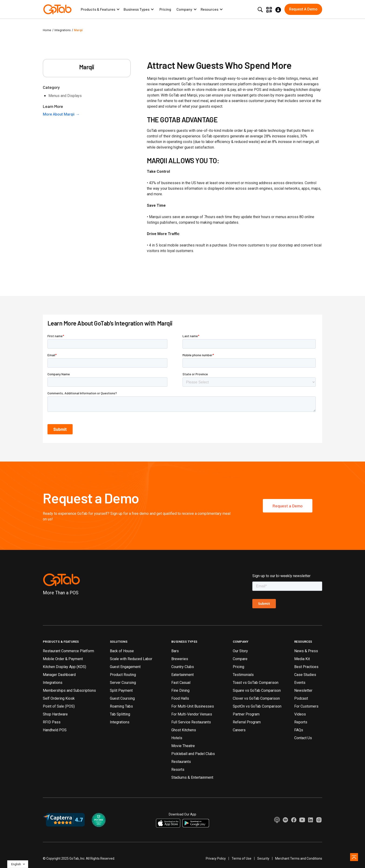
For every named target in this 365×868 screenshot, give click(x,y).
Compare (240, 659)
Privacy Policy (216, 858)
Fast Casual (181, 683)
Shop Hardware (55, 714)
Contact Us (303, 738)
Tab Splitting (120, 714)
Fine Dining (180, 690)
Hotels (177, 738)
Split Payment (121, 690)
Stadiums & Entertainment (192, 777)
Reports (301, 722)
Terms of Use (242, 858)
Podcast (301, 698)
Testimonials (243, 675)
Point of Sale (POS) (59, 706)
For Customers (306, 706)
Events (300, 683)
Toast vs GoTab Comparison (256, 683)
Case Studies (305, 675)
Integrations (63, 30)
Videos (300, 714)
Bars (175, 651)
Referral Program (247, 722)
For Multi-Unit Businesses (193, 706)
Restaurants (181, 762)
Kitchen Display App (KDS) (64, 667)
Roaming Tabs (121, 706)
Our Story (240, 651)
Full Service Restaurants (191, 722)
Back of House (122, 651)
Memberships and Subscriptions (69, 690)
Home (47, 30)
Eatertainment (182, 675)
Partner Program (246, 714)
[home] (57, 9)
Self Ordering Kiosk (59, 698)
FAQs (299, 730)
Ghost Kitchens (184, 730)
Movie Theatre (183, 746)
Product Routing (123, 675)
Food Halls (180, 698)
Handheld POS (55, 730)
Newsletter (303, 690)
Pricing (165, 9)
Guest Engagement (125, 667)
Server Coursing (123, 683)
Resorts (178, 770)
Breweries (180, 659)
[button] (100, 9)
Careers (239, 730)
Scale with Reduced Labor (131, 659)
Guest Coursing (122, 698)
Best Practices (306, 667)
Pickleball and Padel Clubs (193, 754)
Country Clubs (183, 667)
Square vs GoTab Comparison (257, 690)
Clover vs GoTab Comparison (256, 698)
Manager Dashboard (59, 675)
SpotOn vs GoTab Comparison (257, 706)
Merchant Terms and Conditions (299, 858)
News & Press (306, 651)
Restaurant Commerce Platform (68, 651)
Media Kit (302, 659)
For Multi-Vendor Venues (192, 714)
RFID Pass (52, 722)
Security (263, 858)
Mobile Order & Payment (63, 659)
